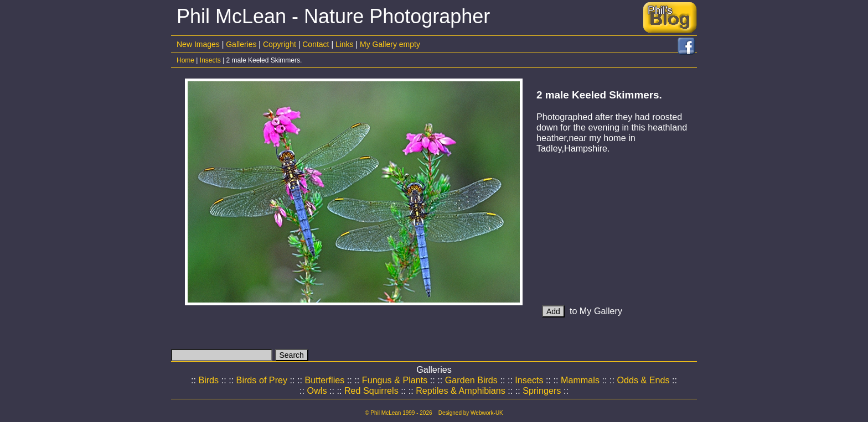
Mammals (580, 380)
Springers (542, 390)
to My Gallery (582, 311)
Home (185, 60)
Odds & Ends (643, 380)
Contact (316, 44)
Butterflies (325, 380)
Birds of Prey (262, 380)
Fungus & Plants (395, 380)
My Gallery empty (390, 44)
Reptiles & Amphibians (461, 390)
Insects (210, 60)
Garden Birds (471, 380)
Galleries (241, 44)
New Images (198, 44)
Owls (317, 390)
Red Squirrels (371, 390)
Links (345, 44)
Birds (208, 380)
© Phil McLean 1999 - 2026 (398, 413)
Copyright (280, 44)
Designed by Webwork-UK (471, 413)
